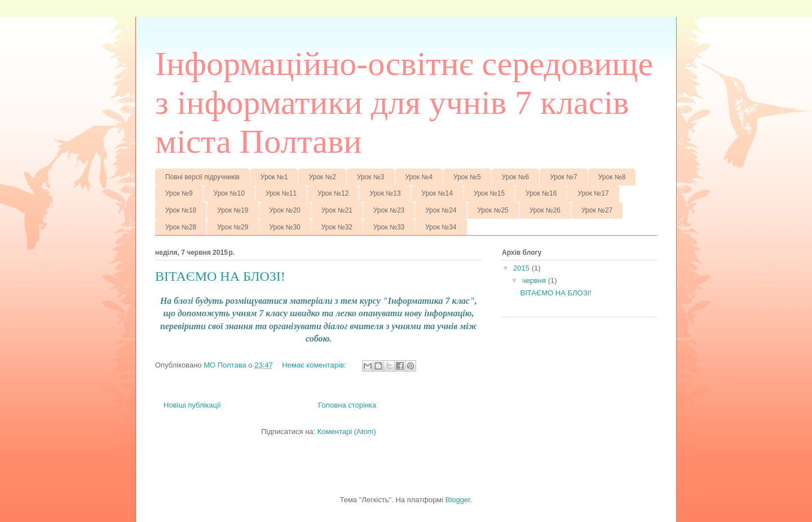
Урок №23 (389, 210)
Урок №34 (441, 227)
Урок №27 (597, 210)
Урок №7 (564, 177)
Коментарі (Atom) (347, 432)
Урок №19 (233, 210)
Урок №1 (274, 177)
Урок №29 (233, 227)
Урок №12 (333, 193)
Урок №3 (371, 177)
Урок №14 (437, 193)
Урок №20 (285, 210)
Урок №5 (467, 177)
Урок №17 (593, 193)
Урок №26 (545, 210)
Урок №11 (281, 193)
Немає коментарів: (315, 365)
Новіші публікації (192, 405)
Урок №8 (612, 177)
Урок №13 (385, 193)
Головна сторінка (347, 405)
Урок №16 (541, 193)
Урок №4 (419, 177)
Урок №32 (337, 227)
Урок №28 (181, 227)
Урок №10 (229, 193)
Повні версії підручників (202, 177)
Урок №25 (493, 210)
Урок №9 (179, 193)
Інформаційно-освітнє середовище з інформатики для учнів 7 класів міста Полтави (404, 103)
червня (535, 280)
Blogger (458, 500)
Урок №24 (441, 210)
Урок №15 (489, 193)
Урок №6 (516, 177)
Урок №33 (389, 227)
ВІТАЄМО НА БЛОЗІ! (220, 276)
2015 (522, 268)
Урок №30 (285, 227)
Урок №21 (337, 210)
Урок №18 (181, 210)
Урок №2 (322, 177)
